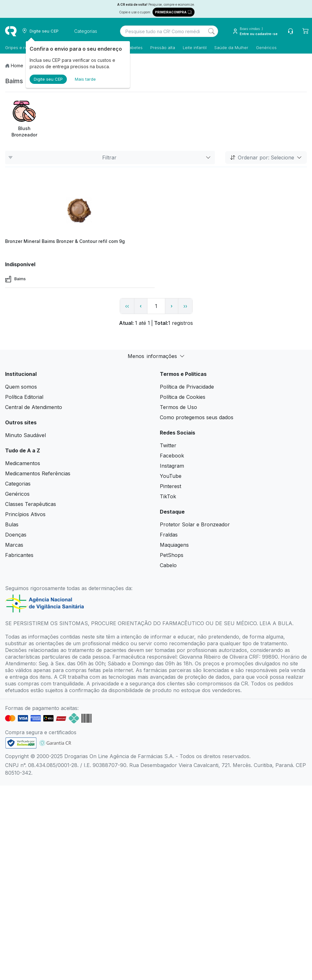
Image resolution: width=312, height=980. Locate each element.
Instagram (172, 466)
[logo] (11, 31)
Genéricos (266, 48)
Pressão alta (163, 48)
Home (17, 66)
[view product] (80, 211)
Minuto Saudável (25, 435)
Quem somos (21, 387)
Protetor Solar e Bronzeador (195, 524)
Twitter (168, 445)
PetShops (172, 555)
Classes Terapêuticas (31, 504)
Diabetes (134, 48)
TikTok (168, 496)
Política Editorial (24, 397)
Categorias (18, 484)
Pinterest (170, 486)
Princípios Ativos (25, 514)
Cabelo (168, 565)
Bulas (12, 524)
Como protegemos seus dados (197, 417)
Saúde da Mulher (231, 48)
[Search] (211, 31)
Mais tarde (85, 79)
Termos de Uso (178, 407)
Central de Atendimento (34, 407)
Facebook (172, 456)
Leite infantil (195, 48)
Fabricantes (19, 555)
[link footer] (21, 743)
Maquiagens (174, 545)
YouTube (171, 476)
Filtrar (110, 157)
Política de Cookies (183, 397)
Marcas (14, 545)
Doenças (16, 535)
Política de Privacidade (187, 387)
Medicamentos (23, 463)
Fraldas (169, 535)
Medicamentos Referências (38, 473)
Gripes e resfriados (24, 48)
